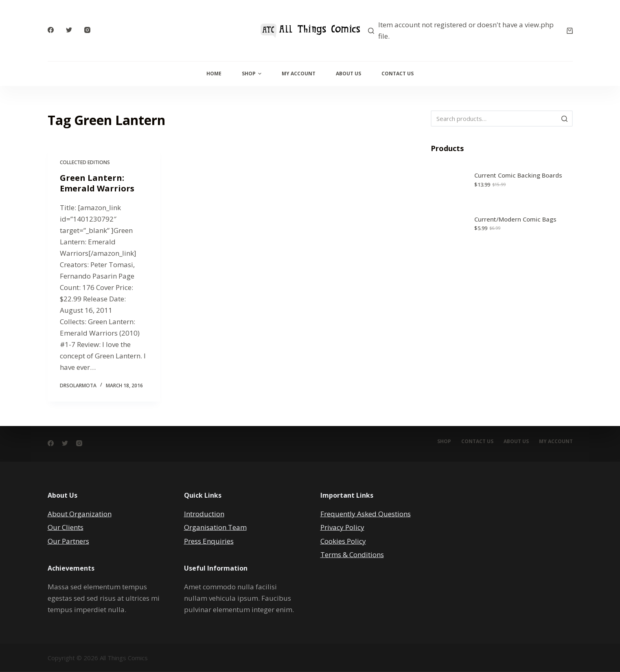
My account (556, 441)
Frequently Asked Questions (366, 514)
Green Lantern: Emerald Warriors (97, 183)
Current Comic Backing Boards (518, 175)
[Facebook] (51, 30)
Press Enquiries (209, 541)
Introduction (204, 514)
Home (214, 74)
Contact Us (398, 74)
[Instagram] (87, 30)
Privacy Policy (342, 527)
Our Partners (68, 541)
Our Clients (66, 527)
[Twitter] (69, 30)
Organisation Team (215, 527)
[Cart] (570, 31)
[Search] (371, 31)
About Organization (80, 514)
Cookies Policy (343, 541)
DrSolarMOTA (78, 385)
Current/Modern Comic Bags (515, 219)
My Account (299, 74)
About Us (348, 74)
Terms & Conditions (352, 554)
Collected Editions (85, 162)
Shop (252, 74)
